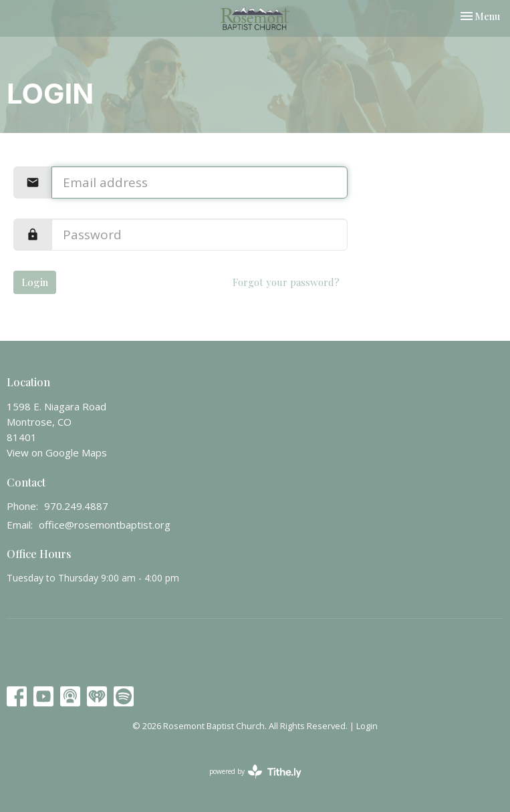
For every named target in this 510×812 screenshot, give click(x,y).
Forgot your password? (286, 282)
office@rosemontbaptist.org (105, 525)
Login (35, 282)
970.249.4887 (76, 506)
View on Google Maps (57, 452)
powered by (255, 772)
